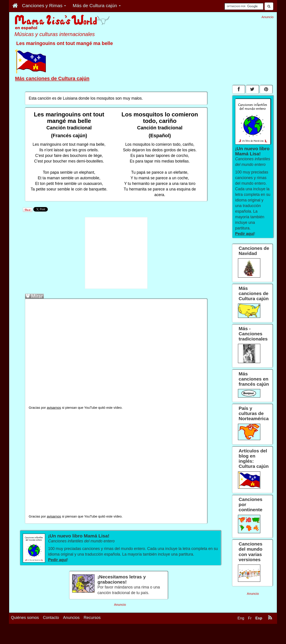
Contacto (51, 618)
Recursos (92, 618)
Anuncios (71, 618)
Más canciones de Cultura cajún (52, 78)
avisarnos (54, 408)
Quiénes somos (25, 618)
